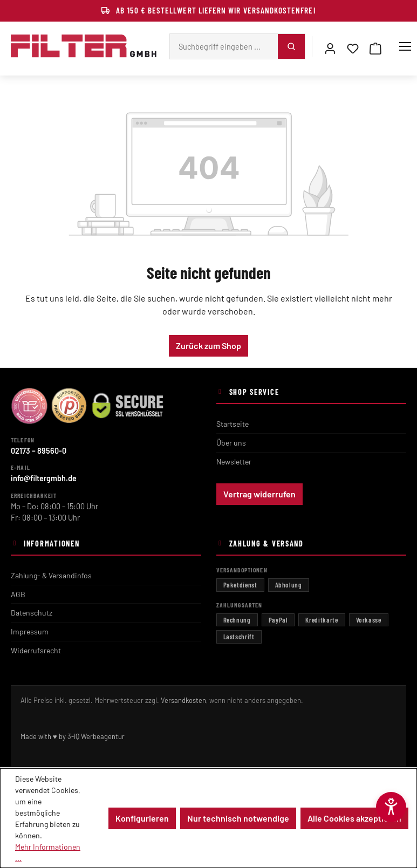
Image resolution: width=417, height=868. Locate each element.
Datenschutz (32, 613)
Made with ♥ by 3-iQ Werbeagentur (73, 736)
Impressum (30, 631)
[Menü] (405, 46)
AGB (18, 594)
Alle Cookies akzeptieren (354, 818)
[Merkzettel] (353, 46)
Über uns (231, 443)
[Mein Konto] (330, 46)
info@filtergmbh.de (44, 478)
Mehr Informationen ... (48, 852)
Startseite (233, 424)
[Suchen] (291, 46)
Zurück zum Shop (208, 346)
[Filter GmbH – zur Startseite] (84, 46)
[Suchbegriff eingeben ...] (224, 46)
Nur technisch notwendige (238, 818)
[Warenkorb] (375, 46)
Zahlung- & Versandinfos (51, 575)
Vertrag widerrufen (259, 494)
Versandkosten (183, 700)
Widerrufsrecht (36, 650)
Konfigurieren (142, 818)
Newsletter (234, 462)
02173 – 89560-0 (39, 451)
